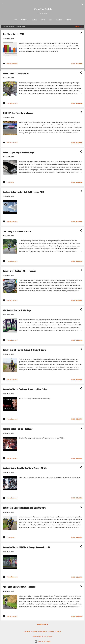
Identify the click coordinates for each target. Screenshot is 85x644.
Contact (68, 20)
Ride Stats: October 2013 (13, 34)
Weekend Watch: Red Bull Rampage (17, 429)
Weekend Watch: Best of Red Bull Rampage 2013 (23, 192)
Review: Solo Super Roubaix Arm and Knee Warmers (24, 508)
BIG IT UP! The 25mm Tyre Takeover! (18, 113)
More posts (42, 624)
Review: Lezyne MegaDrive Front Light (19, 152)
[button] (81, 33)
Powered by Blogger (43, 642)
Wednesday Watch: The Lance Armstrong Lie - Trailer (25, 389)
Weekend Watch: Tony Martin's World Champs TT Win (25, 468)
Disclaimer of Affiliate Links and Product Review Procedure (42, 631)
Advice (43, 20)
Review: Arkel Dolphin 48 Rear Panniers (19, 271)
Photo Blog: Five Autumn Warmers (17, 231)
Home (16, 20)
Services (59, 20)
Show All (79, 27)
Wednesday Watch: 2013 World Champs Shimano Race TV (26, 547)
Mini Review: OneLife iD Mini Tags (17, 310)
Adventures (25, 20)
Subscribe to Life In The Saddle (42, 636)
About (51, 20)
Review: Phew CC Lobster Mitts (16, 73)
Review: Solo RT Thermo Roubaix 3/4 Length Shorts (24, 350)
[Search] (82, 4)
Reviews (35, 20)
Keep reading (77, 64)
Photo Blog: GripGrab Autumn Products (19, 587)
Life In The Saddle (42, 9)
